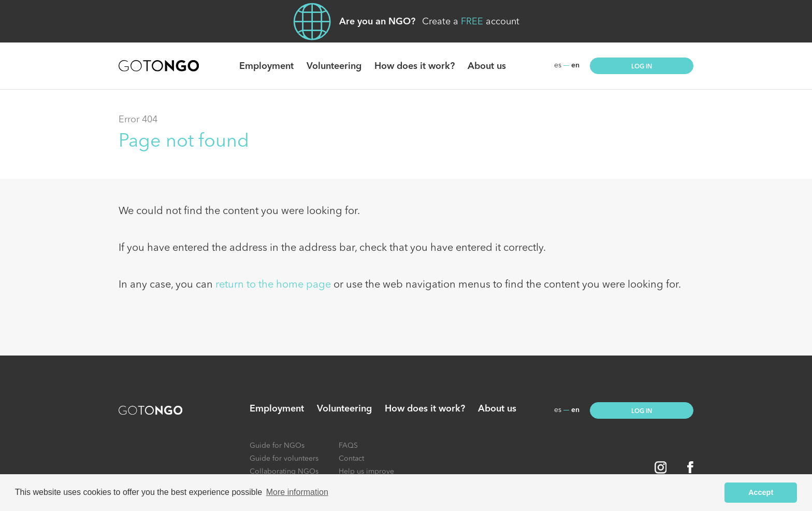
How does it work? (415, 66)
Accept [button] (761, 492)
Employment (266, 66)
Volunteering (334, 66)
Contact (351, 459)
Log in (642, 67)
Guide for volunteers (284, 459)
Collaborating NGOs (284, 472)
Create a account (471, 22)
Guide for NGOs (277, 446)
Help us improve (366, 472)
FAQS (348, 446)
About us (487, 66)
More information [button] (297, 492)
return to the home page (273, 285)
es (558, 65)
